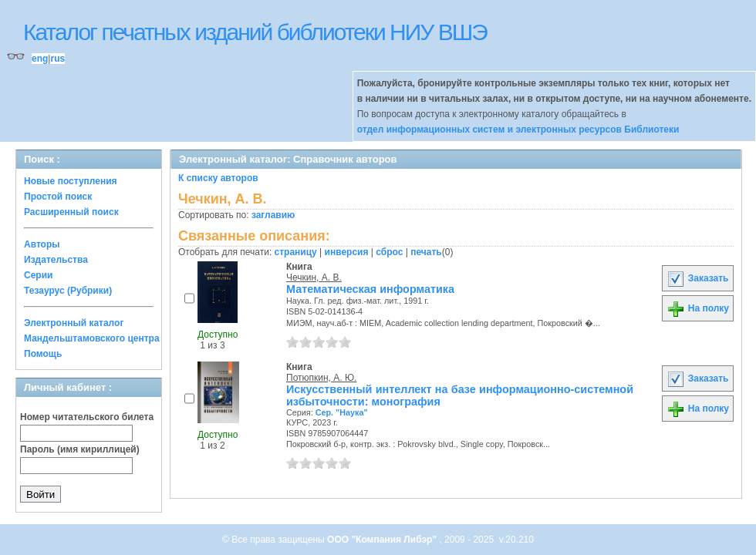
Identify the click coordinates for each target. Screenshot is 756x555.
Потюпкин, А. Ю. (321, 378)
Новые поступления (71, 181)
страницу (296, 252)
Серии (38, 275)
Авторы (42, 244)
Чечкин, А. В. (314, 277)
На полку (698, 308)
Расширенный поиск (71, 212)
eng (40, 59)
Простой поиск (58, 197)
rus (57, 59)
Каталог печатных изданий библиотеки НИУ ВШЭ (255, 32)
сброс (389, 252)
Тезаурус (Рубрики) (68, 291)
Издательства (56, 260)
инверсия (347, 252)
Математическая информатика (370, 289)
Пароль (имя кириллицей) (80, 449)
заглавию (273, 215)
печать (426, 252)
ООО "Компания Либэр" (383, 540)
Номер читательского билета (87, 417)
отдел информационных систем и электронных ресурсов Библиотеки (518, 129)
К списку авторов (218, 178)
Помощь (43, 354)
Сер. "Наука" (342, 412)
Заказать (697, 278)
